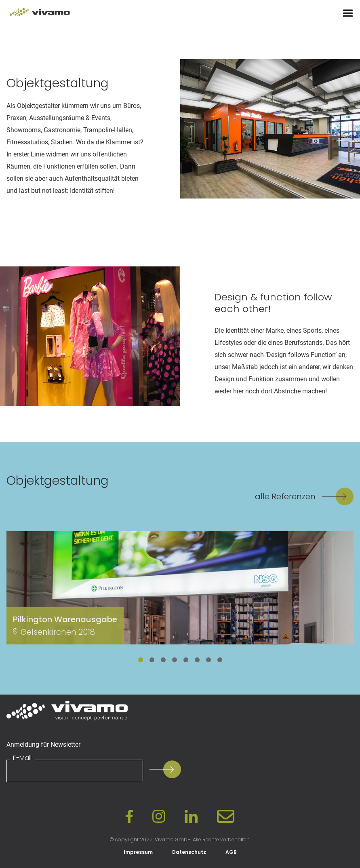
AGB (231, 852)
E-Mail (22, 758)
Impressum (138, 852)
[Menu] (348, 13)
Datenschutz (189, 852)
